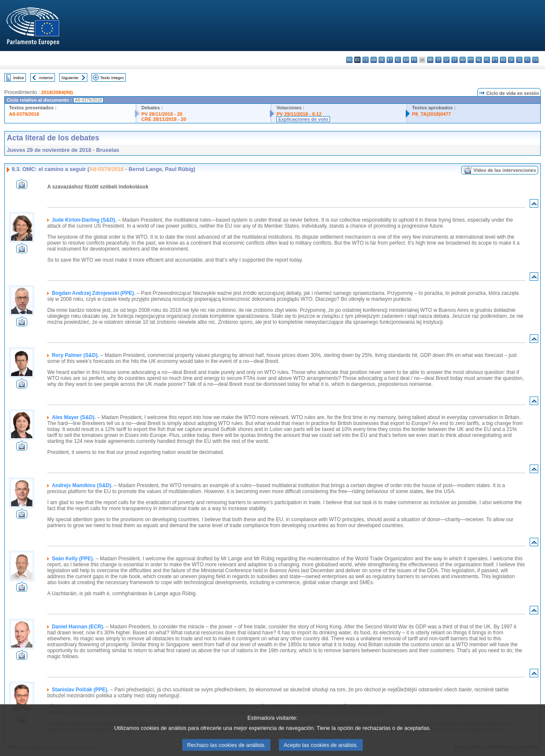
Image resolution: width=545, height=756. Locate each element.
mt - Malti (471, 60)
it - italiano (438, 60)
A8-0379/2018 (24, 114)
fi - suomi (527, 60)
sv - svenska (535, 60)
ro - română (503, 60)
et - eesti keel (390, 60)
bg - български (349, 60)
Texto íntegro (112, 78)
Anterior (46, 78)
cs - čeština (366, 60)
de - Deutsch (382, 60)
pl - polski (487, 60)
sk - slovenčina (511, 60)
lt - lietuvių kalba (455, 60)
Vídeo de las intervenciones (505, 170)
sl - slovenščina (519, 60)
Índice (19, 78)
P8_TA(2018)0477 (432, 114)
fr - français (414, 60)
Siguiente (70, 78)
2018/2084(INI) (57, 92)
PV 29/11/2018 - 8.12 (299, 114)
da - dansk (374, 60)
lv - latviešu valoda (446, 60)
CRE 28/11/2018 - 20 (164, 119)
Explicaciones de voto (303, 119)
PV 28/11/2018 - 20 (162, 114)
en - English (406, 60)
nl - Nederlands (479, 60)
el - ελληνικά (398, 60)
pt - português (495, 60)
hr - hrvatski (430, 60)
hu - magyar (463, 60)
